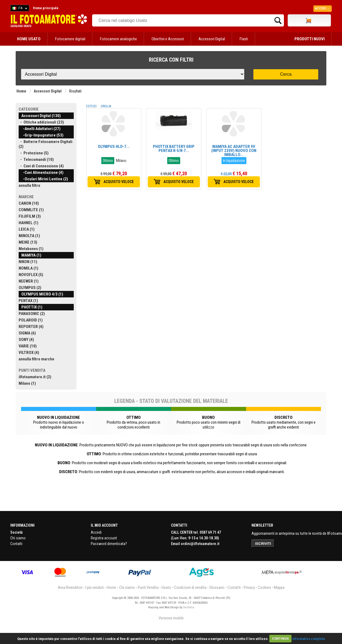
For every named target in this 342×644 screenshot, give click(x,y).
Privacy (249, 587)
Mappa (279, 587)
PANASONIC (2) (32, 314)
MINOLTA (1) (29, 236)
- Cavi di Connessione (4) (41, 166)
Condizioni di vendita (190, 587)
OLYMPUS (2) (30, 288)
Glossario (217, 587)
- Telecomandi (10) (36, 160)
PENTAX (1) (28, 301)
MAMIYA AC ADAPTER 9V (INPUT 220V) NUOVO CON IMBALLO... (234, 151)
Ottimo (108, 161)
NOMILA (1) (28, 268)
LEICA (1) (27, 229)
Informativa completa (309, 638)
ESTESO (91, 106)
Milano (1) (27, 383)
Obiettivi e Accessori (168, 39)
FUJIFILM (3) (30, 216)
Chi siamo (18, 538)
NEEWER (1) (29, 281)
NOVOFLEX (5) (31, 275)
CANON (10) (29, 203)
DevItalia (189, 607)
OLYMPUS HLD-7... (114, 147)
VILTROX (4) (29, 353)
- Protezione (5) (34, 153)
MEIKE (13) (28, 242)
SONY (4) (26, 340)
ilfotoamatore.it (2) (35, 377)
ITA (19, 9)
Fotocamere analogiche (118, 39)
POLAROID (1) (31, 320)
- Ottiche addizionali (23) (41, 122)
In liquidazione (234, 161)
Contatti (16, 544)
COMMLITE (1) (31, 210)
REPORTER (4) (31, 327)
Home (21, 91)
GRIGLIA (106, 106)
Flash (244, 39)
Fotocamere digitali (70, 39)
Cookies (264, 587)
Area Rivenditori (70, 587)
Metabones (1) (31, 249)
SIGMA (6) (27, 333)
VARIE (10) (28, 346)
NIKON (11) (28, 262)
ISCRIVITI (263, 544)
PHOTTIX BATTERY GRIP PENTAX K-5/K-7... (174, 149)
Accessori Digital (212, 39)
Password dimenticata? (109, 544)
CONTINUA (280, 638)
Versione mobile (171, 618)
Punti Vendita (148, 587)
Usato (166, 587)
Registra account (104, 538)
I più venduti (95, 587)
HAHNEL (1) (28, 223)
